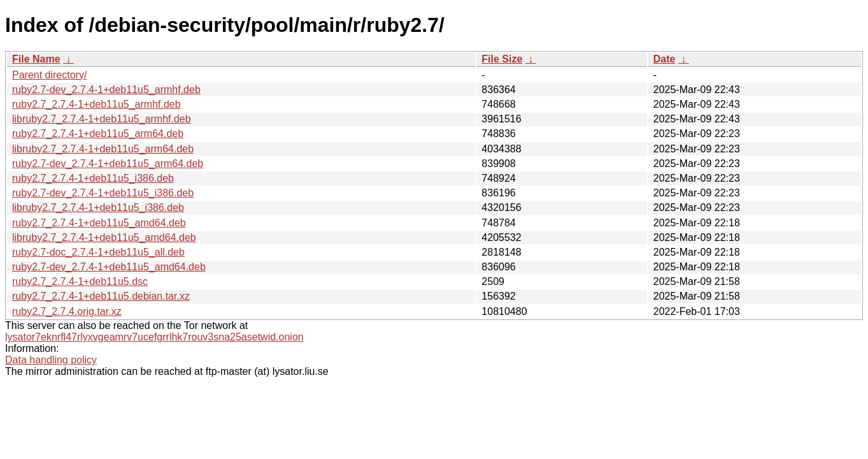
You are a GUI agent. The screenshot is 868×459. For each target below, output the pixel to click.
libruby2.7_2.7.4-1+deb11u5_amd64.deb (104, 237)
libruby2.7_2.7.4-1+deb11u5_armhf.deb (102, 119)
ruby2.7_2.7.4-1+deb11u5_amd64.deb (99, 223)
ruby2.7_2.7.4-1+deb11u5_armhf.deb (96, 104)
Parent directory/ (49, 75)
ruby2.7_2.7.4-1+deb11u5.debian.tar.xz (101, 296)
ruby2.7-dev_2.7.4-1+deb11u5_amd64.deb (109, 267)
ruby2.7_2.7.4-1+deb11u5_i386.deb (93, 178)
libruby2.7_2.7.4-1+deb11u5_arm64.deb (103, 149)
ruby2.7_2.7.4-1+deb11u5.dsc (80, 281)
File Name (36, 59)
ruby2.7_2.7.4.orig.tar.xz (67, 311)
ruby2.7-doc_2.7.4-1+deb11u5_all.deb (98, 252)
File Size (502, 59)
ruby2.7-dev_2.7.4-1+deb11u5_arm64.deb (108, 164)
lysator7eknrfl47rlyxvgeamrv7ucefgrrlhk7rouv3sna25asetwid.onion (154, 337)
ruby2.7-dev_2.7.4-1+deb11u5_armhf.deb (106, 90)
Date (665, 59)
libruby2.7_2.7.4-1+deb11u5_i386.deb (98, 208)
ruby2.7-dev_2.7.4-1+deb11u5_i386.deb (103, 193)
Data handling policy (51, 360)
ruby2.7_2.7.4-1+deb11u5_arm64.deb (98, 134)
